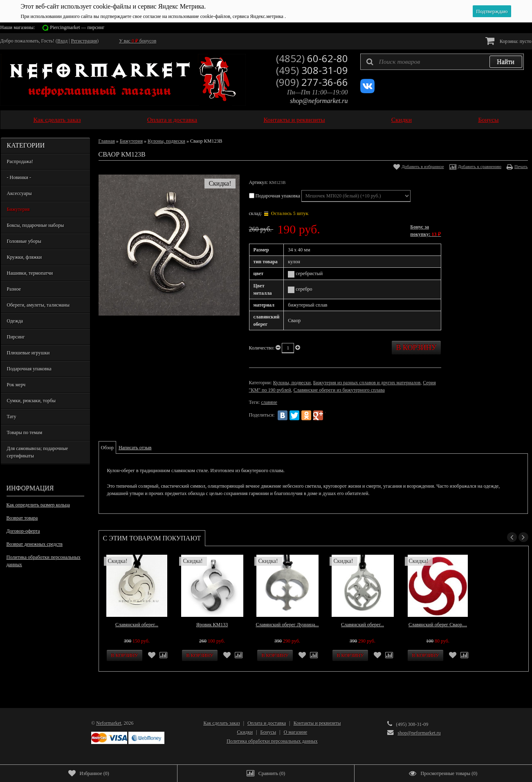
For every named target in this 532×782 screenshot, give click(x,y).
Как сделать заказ (57, 120)
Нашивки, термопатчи (30, 273)
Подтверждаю (492, 11)
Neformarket (109, 723)
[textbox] (442, 62)
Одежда (15, 321)
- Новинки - (19, 177)
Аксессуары (19, 193)
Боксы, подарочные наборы (36, 225)
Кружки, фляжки (25, 257)
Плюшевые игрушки (28, 353)
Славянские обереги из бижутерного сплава (339, 390)
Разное (14, 289)
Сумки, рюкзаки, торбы (31, 401)
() (89, 773)
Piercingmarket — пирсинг (77, 27)
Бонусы (488, 120)
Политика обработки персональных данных (44, 561)
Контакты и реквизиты (294, 120)
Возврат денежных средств (35, 544)
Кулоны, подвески (166, 141)
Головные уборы (24, 241)
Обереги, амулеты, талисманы (38, 305)
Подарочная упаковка (29, 369)
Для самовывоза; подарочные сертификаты (38, 452)
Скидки (402, 120)
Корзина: (508, 41)
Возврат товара (22, 518)
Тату (12, 417)
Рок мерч (16, 385)
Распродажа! (20, 161)
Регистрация (84, 41)
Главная (107, 141)
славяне (269, 402)
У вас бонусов (138, 41)
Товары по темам (25, 432)
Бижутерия (18, 209)
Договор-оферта (23, 531)
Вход (62, 41)
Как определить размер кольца (38, 505)
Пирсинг (16, 337)
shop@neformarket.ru (319, 101)
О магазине (296, 732)
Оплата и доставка (172, 120)
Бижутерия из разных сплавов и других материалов (367, 383)
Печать (521, 166)
